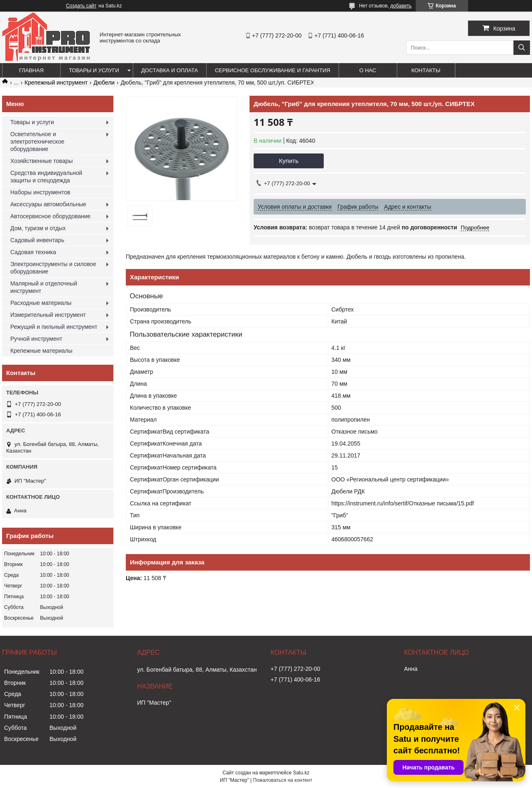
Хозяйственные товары (41, 161)
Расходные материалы (41, 303)
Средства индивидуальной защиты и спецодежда (46, 177)
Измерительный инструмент (48, 315)
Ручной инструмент (36, 339)
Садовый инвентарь (37, 240)
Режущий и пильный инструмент (54, 327)
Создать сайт (81, 6)
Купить (288, 161)
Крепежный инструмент (56, 83)
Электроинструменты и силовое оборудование (53, 268)
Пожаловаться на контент (283, 780)
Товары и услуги (94, 70)
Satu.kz (301, 773)
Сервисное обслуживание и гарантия (273, 70)
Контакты (426, 70)
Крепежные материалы (41, 351)
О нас (368, 70)
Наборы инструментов (40, 192)
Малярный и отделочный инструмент (44, 287)
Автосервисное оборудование (51, 216)
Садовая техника (33, 252)
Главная (31, 70)
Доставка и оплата (170, 70)
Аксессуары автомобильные (48, 204)
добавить (401, 6)
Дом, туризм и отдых (38, 228)
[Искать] (522, 48)
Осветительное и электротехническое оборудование (37, 142)
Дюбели (104, 83)
